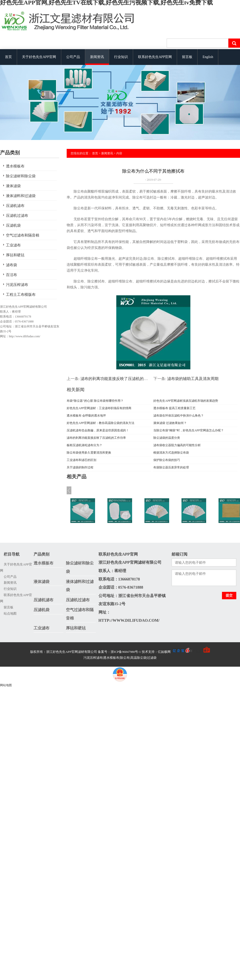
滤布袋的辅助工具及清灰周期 (193, 379)
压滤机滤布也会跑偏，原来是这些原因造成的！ (98, 430)
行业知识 (121, 57)
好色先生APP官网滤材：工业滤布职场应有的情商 (99, 408)
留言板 (187, 57)
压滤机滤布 (15, 206)
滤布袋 (11, 265)
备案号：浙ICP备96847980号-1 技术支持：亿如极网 (145, 652)
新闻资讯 (97, 57)
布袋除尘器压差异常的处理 (171, 467)
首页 (8, 57)
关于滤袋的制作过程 (80, 467)
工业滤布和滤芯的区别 (81, 460)
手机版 (197, 652)
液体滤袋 (13, 186)
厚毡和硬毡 (15, 255)
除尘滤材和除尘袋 (21, 176)
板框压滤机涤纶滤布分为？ (84, 445)
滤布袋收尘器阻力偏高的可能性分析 (177, 445)
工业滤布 (13, 245)
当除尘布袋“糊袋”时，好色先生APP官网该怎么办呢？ (189, 430)
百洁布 (11, 275)
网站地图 (6, 685)
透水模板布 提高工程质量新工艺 (174, 408)
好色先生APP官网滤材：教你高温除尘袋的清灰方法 (100, 423)
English (208, 57)
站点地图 (10, 613)
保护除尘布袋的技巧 (167, 460)
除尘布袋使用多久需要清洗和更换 (89, 453)
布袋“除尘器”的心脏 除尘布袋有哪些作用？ (95, 401)
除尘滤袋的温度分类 (167, 438)
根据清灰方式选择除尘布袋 (171, 453)
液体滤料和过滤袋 (21, 196)
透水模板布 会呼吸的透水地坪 (86, 416)
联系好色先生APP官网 (155, 57)
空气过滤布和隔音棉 (23, 235)
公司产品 (73, 57)
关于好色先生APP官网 (39, 57)
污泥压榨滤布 (17, 285)
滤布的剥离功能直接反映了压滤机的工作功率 (120, 379)
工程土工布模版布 (21, 295)
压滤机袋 (13, 225)
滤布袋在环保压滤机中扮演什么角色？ (179, 416)
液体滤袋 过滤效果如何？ (170, 423)
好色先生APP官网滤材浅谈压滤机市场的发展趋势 (186, 401)
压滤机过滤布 (17, 216)
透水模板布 (15, 166)
